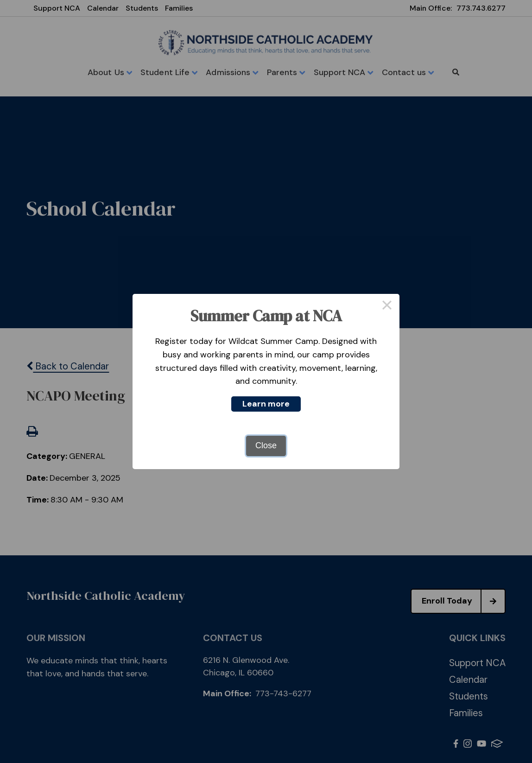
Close (266, 445)
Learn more (266, 404)
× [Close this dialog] (387, 306)
